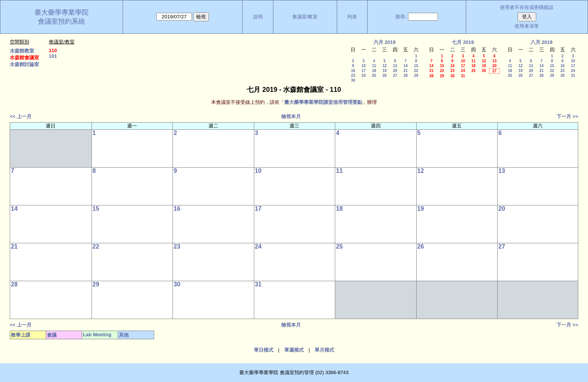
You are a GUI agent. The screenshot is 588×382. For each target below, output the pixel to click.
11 (374, 66)
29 (416, 76)
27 (395, 76)
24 (364, 76)
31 (463, 76)
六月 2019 (385, 42)
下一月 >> (567, 116)
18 (374, 71)
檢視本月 (291, 116)
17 (364, 71)
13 (395, 66)
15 (416, 66)
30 (353, 80)
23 (353, 76)
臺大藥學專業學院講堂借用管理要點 (323, 102)
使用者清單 (527, 26)
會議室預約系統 (61, 21)
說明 (258, 17)
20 (395, 71)
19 (385, 71)
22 (416, 71)
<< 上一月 (21, 116)
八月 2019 (542, 42)
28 (406, 76)
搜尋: (401, 17)
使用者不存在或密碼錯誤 (527, 7)
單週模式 (294, 350)
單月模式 (324, 350)
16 (353, 71)
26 (385, 76)
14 (406, 66)
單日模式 (264, 350)
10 (364, 66)
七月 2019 (463, 42)
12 (385, 66)
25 (374, 76)
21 (406, 71)
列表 (352, 17)
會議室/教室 (305, 17)
